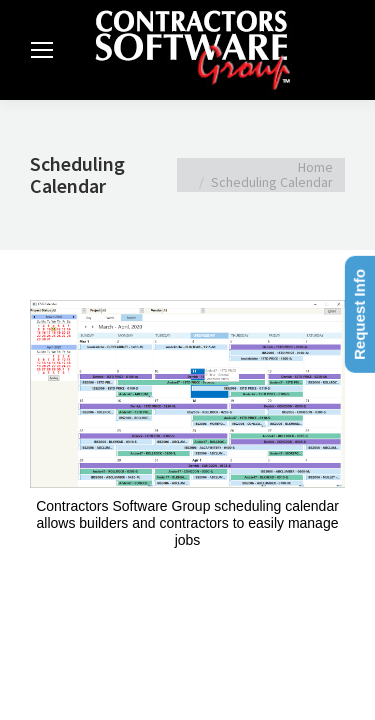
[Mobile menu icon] (42, 50)
